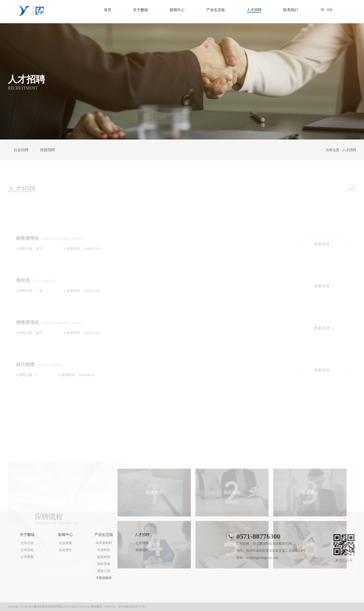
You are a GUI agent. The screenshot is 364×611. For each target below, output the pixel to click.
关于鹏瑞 (140, 10)
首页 (108, 10)
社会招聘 (21, 150)
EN (330, 10)
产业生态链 (216, 10)
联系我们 (291, 10)
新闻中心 (177, 10)
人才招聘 (254, 10)
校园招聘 (48, 150)
